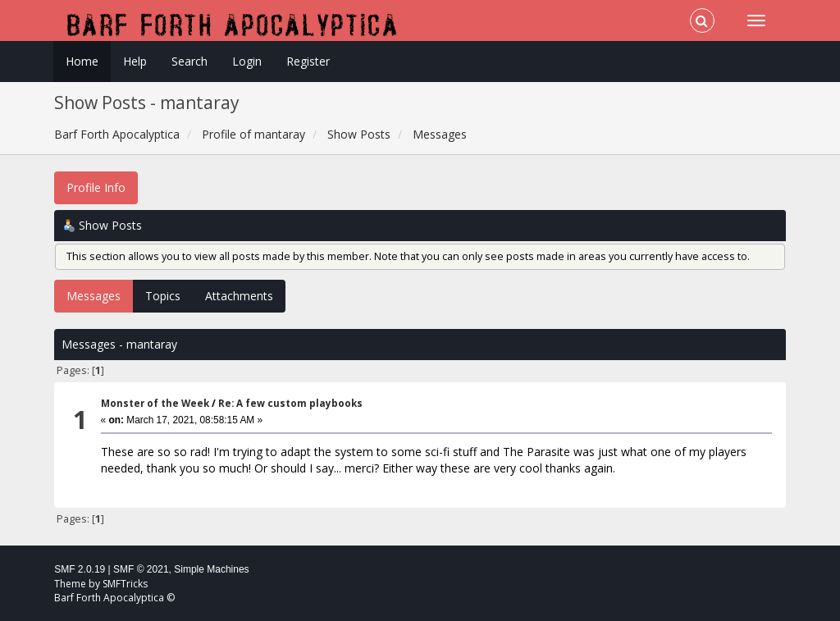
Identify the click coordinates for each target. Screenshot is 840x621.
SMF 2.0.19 (80, 569)
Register (308, 61)
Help (135, 61)
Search (189, 61)
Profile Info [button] (96, 187)
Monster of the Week (155, 403)
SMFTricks (125, 584)
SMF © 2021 (141, 569)
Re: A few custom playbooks (290, 403)
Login (247, 61)
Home (82, 61)
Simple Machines (211, 569)
